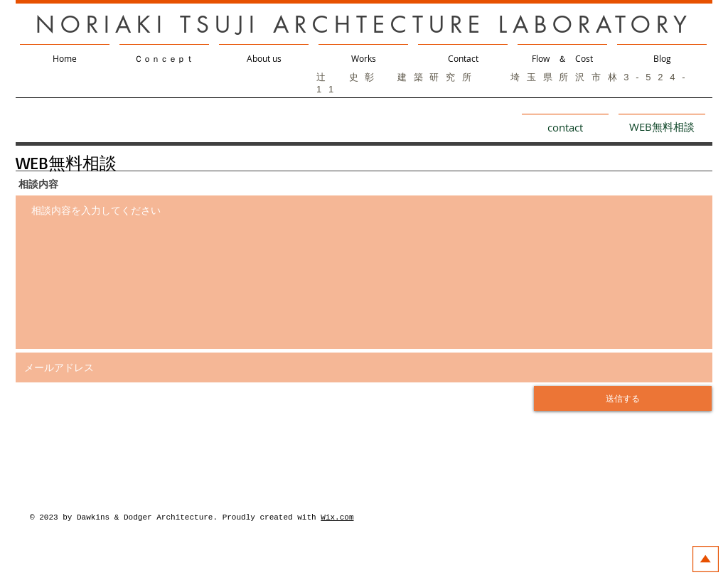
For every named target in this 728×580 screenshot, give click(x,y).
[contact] (565, 127)
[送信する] (623, 398)
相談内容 (38, 184)
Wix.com (337, 517)
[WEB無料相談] (662, 127)
